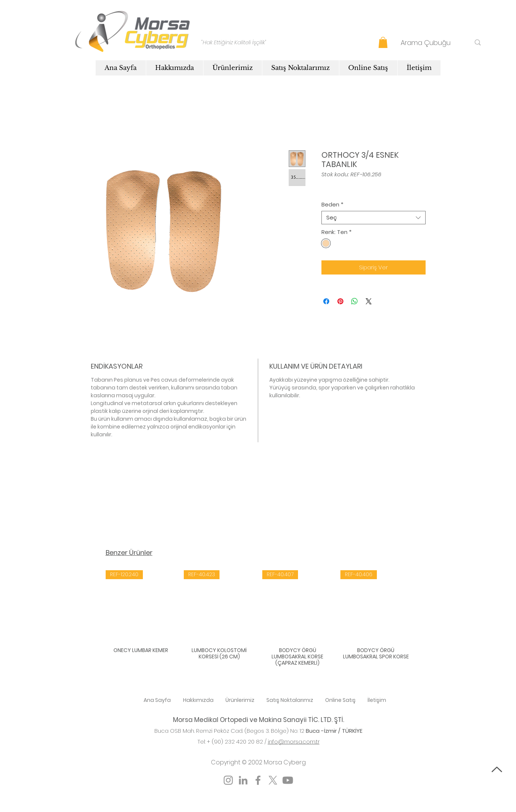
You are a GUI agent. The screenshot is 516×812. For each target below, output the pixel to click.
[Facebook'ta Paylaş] (326, 301)
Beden (332, 205)
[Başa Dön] (497, 769)
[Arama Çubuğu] (430, 43)
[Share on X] (369, 301)
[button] (383, 42)
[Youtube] (288, 780)
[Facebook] (258, 780)
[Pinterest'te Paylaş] (340, 301)
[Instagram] (228, 780)
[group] (259, 619)
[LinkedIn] (243, 780)
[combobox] (374, 218)
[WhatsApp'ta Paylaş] (355, 301)
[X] (273, 780)
